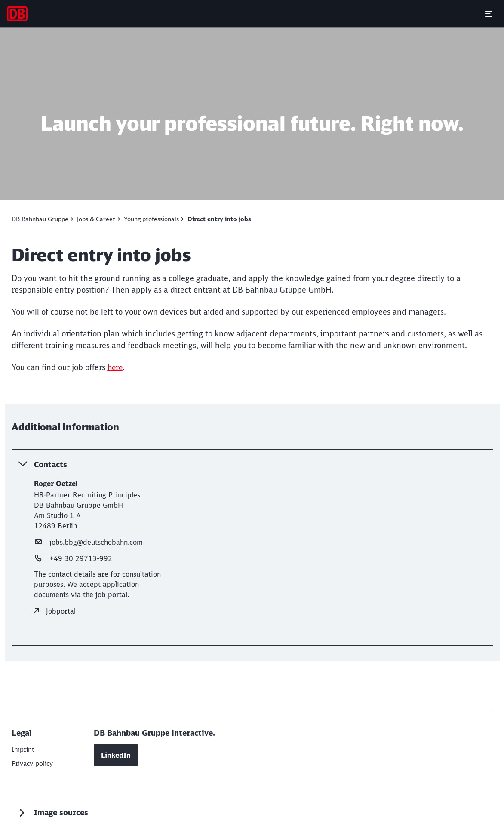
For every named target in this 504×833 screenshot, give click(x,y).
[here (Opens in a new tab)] (116, 367)
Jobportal (55, 610)
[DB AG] (24, 749)
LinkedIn (116, 753)
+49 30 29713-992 (73, 558)
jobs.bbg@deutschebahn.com (88, 541)
